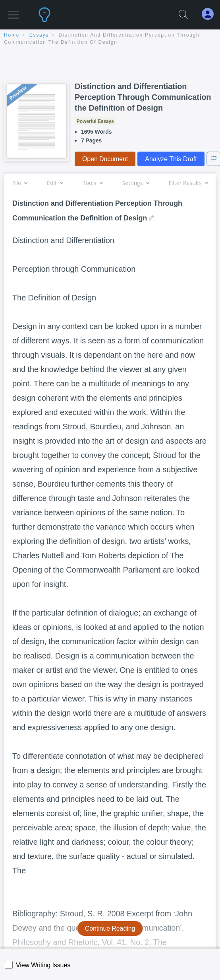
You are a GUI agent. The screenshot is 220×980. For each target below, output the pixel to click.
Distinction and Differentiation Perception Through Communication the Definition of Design (143, 97)
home (12, 35)
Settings (136, 183)
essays (39, 35)
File (20, 183)
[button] (13, 11)
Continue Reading (110, 928)
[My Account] (211, 14)
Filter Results (188, 183)
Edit (55, 183)
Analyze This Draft (171, 159)
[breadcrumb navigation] (110, 39)
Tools (93, 183)
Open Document (105, 159)
